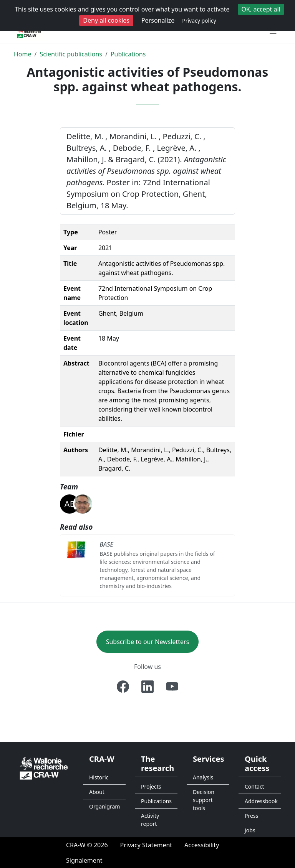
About (97, 792)
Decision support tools (204, 800)
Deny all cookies (106, 20)
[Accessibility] (202, 845)
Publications (128, 54)
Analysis (203, 777)
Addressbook (261, 801)
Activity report (150, 820)
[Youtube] (172, 687)
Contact (254, 786)
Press (251, 816)
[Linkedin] (147, 687)
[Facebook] (123, 687)
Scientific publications (71, 54)
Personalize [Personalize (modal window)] (158, 20)
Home (23, 54)
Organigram (104, 806)
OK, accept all (261, 9)
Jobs (250, 830)
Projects (151, 786)
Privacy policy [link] (199, 21)
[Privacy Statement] (146, 845)
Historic (99, 777)
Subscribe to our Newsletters (148, 642)
